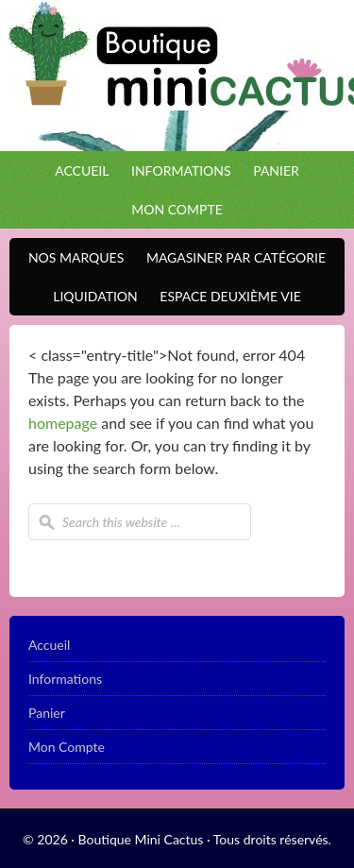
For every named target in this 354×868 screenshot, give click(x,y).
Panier (276, 170)
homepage (63, 423)
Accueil (82, 170)
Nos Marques (71, 257)
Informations (181, 170)
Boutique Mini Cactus (177, 76)
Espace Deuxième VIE (225, 296)
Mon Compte (177, 209)
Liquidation (90, 296)
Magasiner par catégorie (231, 257)
